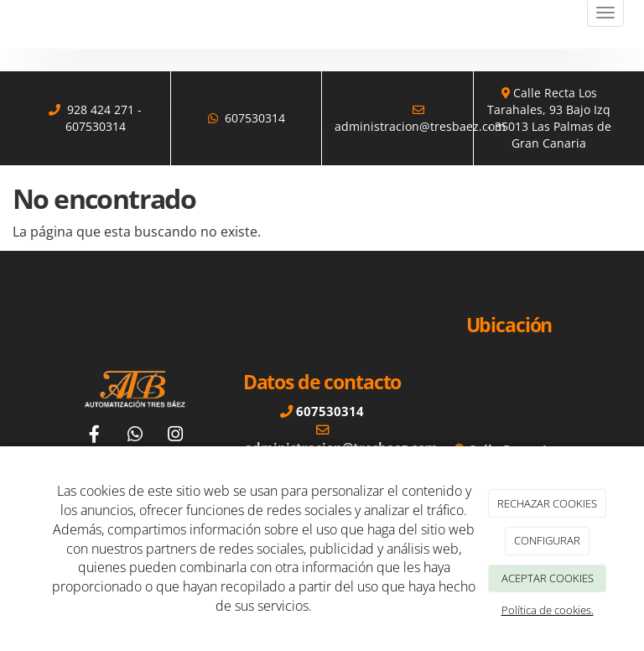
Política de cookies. (548, 610)
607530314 (96, 126)
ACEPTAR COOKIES (548, 578)
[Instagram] (175, 436)
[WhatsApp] (135, 436)
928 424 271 (101, 109)
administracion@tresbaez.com (420, 126)
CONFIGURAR (547, 540)
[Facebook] (95, 436)
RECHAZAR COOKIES (547, 503)
